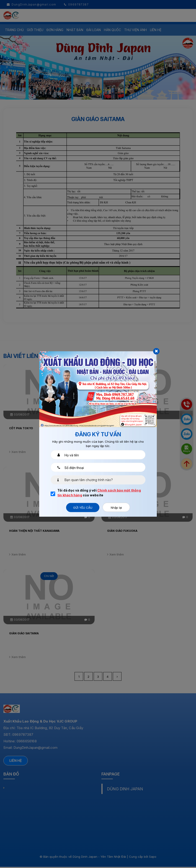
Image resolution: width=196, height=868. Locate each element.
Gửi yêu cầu (83, 508)
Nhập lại (116, 508)
